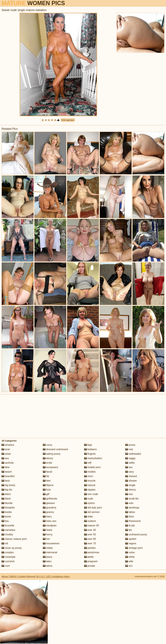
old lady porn (93, 508)
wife (129, 561)
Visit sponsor (68, 120)
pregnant (91, 561)
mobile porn (92, 467)
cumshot (8, 561)
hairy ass (50, 521)
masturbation (93, 458)
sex (129, 467)
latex (47, 561)
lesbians (90, 449)
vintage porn (134, 548)
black (6, 499)
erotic (48, 463)
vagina (131, 543)
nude (89, 499)
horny (48, 534)
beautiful (8, 476)
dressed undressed (55, 449)
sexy (130, 472)
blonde (7, 503)
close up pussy (12, 548)
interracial (50, 552)
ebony (48, 458)
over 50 (90, 534)
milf (88, 463)
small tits (132, 499)
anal (6, 449)
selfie (130, 463)
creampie (8, 557)
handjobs (50, 525)
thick (130, 517)
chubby (7, 534)
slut (129, 494)
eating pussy (52, 454)
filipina (48, 485)
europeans (51, 467)
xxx (129, 566)
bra (5, 521)
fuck (47, 490)
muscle (90, 481)
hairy (47, 517)
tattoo (130, 512)
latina (48, 566)
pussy (130, 445)
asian (6, 454)
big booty (8, 485)
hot (46, 539)
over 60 (90, 539)
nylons (90, 503)
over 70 (90, 543)
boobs (7, 512)
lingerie (90, 454)
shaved (131, 476)
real (129, 449)
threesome (133, 521)
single (130, 485)
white (130, 557)
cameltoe (8, 530)
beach (7, 472)
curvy (48, 445)
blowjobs (8, 508)
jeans (48, 557)
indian (48, 548)
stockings (132, 508)
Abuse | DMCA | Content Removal (18, 576)
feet (47, 481)
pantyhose (92, 552)
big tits (7, 490)
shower (131, 481)
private (90, 566)
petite (89, 557)
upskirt (131, 539)
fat (46, 476)
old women (92, 512)
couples (8, 552)
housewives (51, 543)
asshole (8, 463)
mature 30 (92, 525)
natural (90, 485)
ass (5, 458)
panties (90, 548)
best (6, 481)
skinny (131, 490)
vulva (130, 552)
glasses (49, 503)
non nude (91, 494)
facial (48, 472)
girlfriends (50, 499)
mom (89, 476)
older (89, 517)
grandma (50, 508)
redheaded (133, 454)
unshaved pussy (136, 534)
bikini (6, 494)
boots (6, 517)
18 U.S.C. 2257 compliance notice (53, 576)
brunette (8, 525)
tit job (130, 525)
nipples (90, 490)
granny (48, 512)
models (90, 472)
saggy (130, 458)
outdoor (90, 521)
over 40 (90, 530)
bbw (6, 467)
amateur (8, 445)
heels (48, 530)
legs (88, 445)
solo (129, 503)
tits (129, 530)
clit (5, 543)
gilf (46, 494)
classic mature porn (14, 539)
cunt (6, 566)
